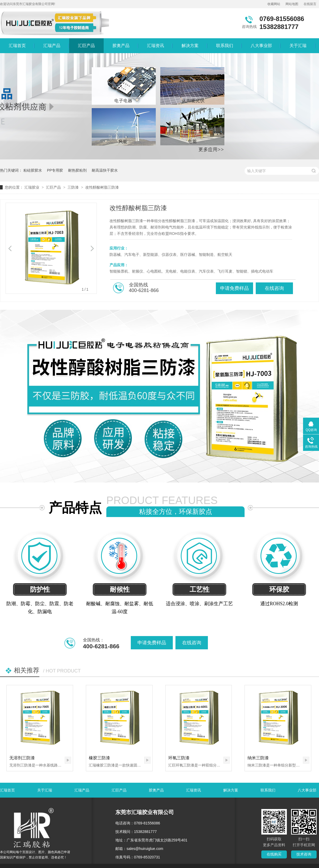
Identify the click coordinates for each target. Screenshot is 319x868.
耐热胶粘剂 (77, 170)
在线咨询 (274, 288)
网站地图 (292, 4)
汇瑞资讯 (156, 46)
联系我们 (225, 46)
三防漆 (73, 187)
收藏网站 (274, 4)
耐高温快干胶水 (105, 170)
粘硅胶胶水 (33, 170)
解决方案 (190, 46)
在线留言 (310, 4)
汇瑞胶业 (32, 187)
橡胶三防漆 (99, 758)
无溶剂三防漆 (22, 758)
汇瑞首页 (17, 46)
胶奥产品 (121, 46)
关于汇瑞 (298, 46)
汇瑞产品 (52, 46)
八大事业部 (261, 46)
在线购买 (274, 854)
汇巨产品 (86, 46)
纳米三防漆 (258, 758)
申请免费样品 (234, 288)
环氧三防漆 (179, 758)
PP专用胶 (55, 170)
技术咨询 (304, 854)
